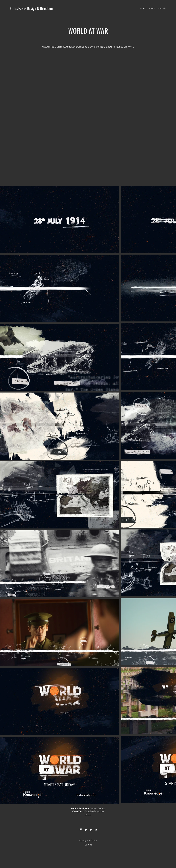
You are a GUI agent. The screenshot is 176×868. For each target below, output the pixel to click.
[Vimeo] (91, 830)
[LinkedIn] (96, 830)
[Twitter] (86, 830)
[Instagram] (81, 830)
